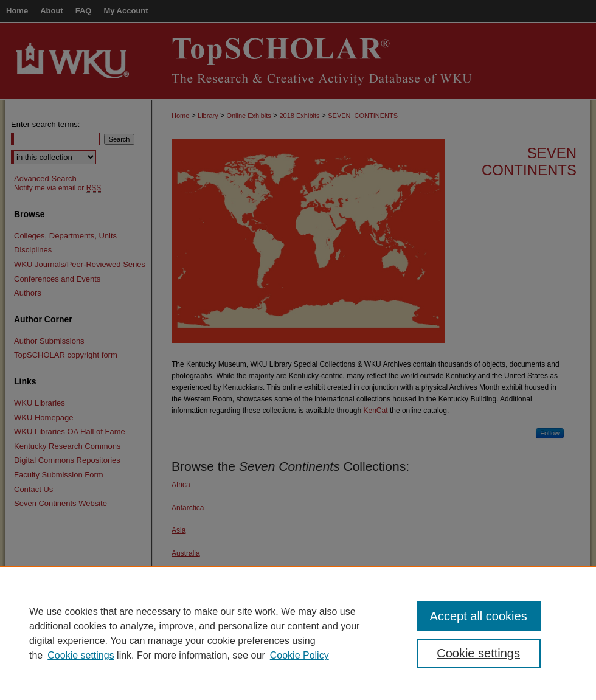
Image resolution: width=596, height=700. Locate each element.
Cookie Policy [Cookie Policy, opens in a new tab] (300, 655)
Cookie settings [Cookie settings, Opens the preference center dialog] (478, 653)
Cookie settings (81, 655)
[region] (298, 633)
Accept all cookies (479, 616)
